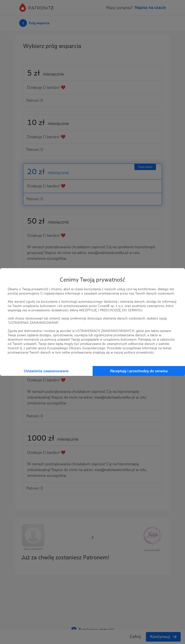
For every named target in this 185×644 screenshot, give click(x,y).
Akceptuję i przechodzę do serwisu (139, 371)
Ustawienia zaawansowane (46, 371)
